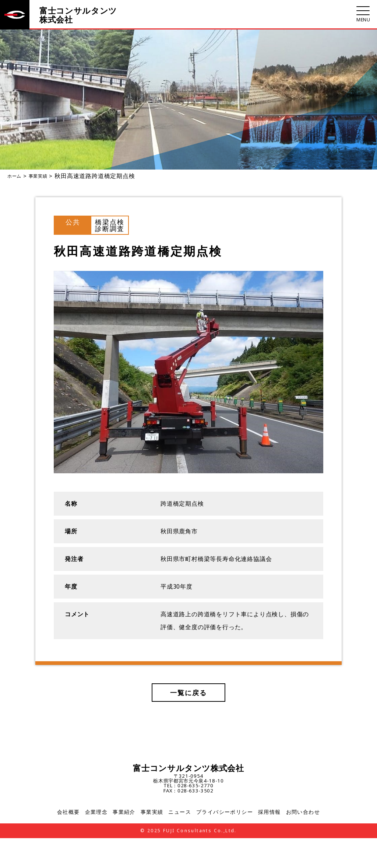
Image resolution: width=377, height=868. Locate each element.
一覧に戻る (189, 693)
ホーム (14, 176)
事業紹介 (124, 813)
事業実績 (38, 176)
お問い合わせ (303, 813)
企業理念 (96, 813)
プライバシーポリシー (225, 813)
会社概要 (68, 813)
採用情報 (269, 813)
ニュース (180, 813)
